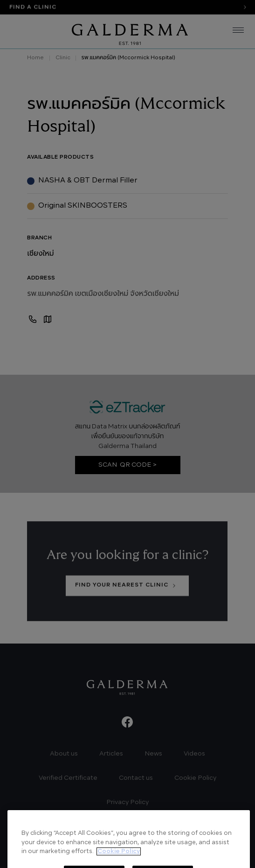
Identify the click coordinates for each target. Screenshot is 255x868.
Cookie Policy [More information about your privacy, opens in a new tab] (119, 865)
